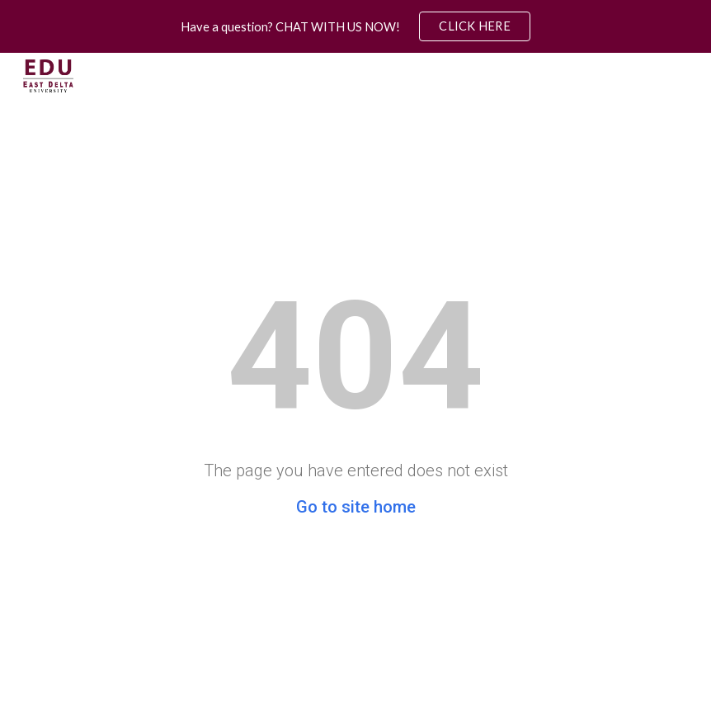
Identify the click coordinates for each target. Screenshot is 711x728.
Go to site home (356, 507)
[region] (355, 26)
